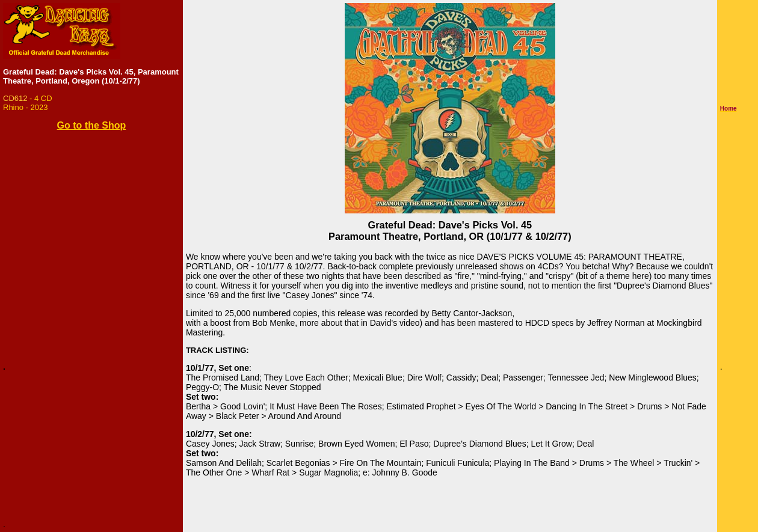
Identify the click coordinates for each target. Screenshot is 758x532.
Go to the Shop (92, 125)
